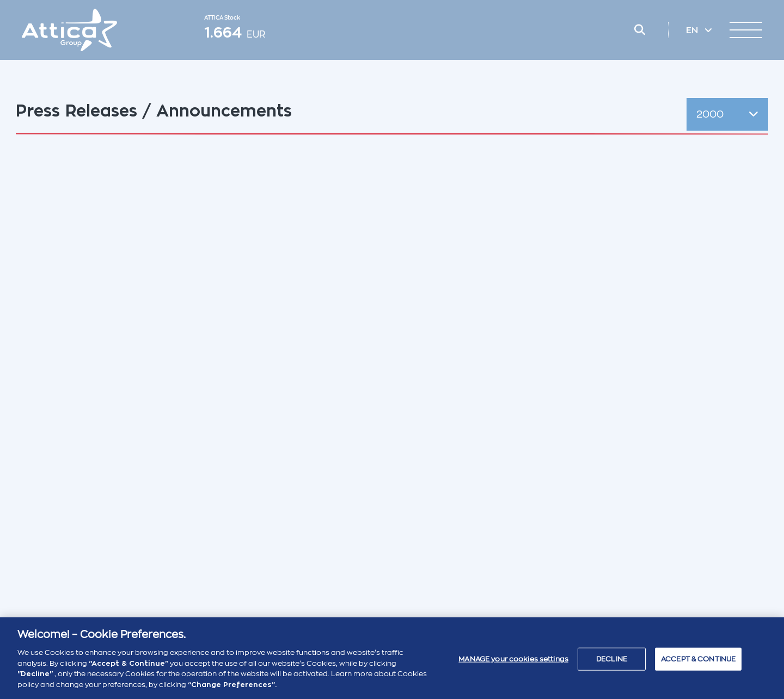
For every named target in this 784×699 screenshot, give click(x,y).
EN (693, 30)
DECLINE (612, 663)
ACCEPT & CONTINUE (698, 663)
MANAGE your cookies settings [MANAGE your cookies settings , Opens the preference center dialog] (513, 663)
